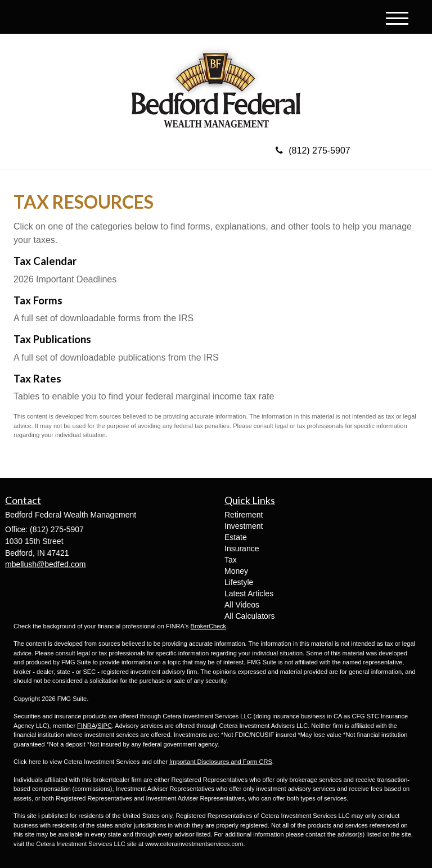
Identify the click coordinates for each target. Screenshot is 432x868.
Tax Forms (38, 300)
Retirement (244, 515)
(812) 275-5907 (313, 150)
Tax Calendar (45, 261)
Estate (236, 537)
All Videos (242, 605)
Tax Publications (52, 339)
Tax (231, 560)
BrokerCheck (209, 626)
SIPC (105, 726)
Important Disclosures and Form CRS (221, 762)
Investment (244, 526)
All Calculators (249, 616)
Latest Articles (249, 593)
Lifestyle (239, 582)
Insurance (242, 548)
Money (236, 571)
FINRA (86, 726)
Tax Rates (37, 379)
